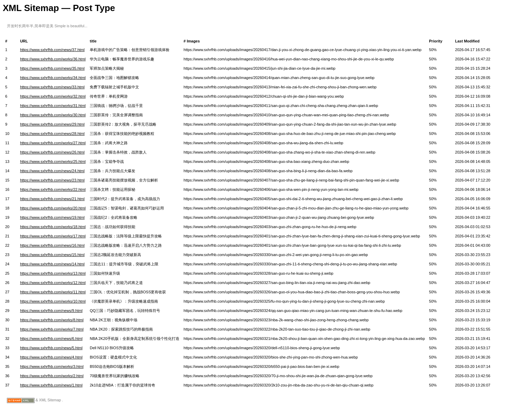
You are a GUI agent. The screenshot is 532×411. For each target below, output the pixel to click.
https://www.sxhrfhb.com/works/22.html (53, 189)
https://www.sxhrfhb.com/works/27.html (53, 143)
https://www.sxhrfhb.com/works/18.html (53, 227)
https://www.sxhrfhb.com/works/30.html (53, 115)
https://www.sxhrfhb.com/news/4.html (51, 357)
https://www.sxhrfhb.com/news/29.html (52, 124)
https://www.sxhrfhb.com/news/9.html (51, 311)
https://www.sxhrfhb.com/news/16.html (52, 245)
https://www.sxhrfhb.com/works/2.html (52, 376)
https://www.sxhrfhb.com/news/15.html (52, 255)
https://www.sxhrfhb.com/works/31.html (53, 106)
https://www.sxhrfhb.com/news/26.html (52, 152)
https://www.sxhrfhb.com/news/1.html (51, 385)
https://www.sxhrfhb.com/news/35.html (52, 68)
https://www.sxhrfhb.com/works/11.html (53, 292)
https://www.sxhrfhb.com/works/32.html (53, 96)
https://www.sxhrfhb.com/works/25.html (53, 162)
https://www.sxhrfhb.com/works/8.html (52, 320)
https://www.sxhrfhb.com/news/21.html (52, 199)
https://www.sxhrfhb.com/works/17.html (53, 236)
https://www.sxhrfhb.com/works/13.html (53, 273)
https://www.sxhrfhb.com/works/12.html (53, 283)
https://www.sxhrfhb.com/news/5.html (51, 348)
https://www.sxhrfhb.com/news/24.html (52, 171)
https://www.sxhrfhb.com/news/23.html (52, 180)
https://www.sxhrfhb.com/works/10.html (53, 301)
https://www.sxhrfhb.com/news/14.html (52, 264)
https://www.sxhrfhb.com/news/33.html (52, 87)
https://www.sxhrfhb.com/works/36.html (53, 59)
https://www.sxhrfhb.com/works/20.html (53, 208)
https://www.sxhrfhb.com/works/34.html (53, 78)
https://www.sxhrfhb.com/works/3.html (52, 366)
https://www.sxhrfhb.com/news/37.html (52, 50)
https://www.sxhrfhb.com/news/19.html (52, 217)
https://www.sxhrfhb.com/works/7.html (52, 329)
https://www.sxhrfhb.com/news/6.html (51, 339)
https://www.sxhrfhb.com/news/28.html (52, 134)
